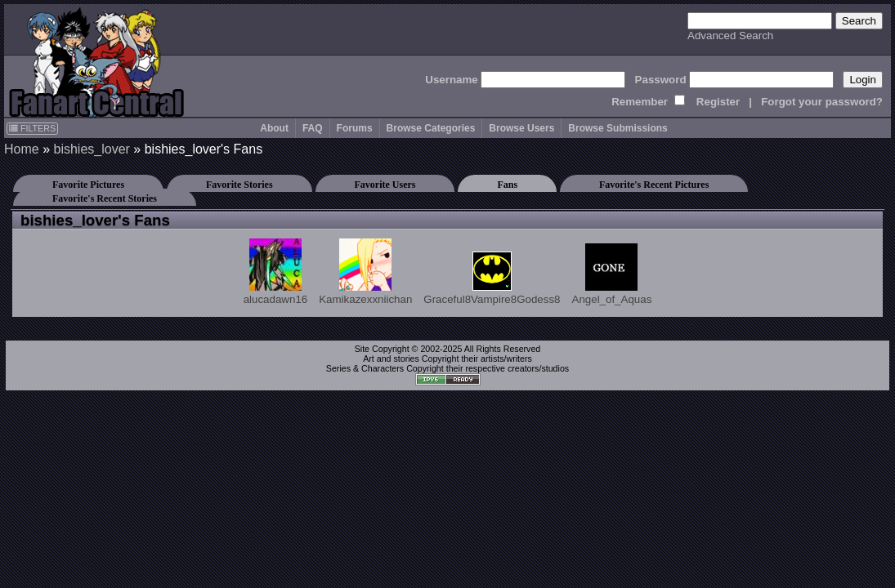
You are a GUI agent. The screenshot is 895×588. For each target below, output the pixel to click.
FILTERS (32, 128)
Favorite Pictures (88, 185)
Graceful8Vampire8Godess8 (492, 278)
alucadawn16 (276, 272)
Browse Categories (431, 128)
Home (22, 149)
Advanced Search (730, 36)
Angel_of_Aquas (612, 274)
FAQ (313, 128)
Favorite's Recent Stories (105, 198)
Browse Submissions (618, 128)
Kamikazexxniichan (365, 272)
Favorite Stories (239, 185)
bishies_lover (91, 149)
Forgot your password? (822, 102)
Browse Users (521, 128)
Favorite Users (385, 185)
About (274, 128)
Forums (355, 128)
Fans (507, 185)
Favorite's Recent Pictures (654, 185)
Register (718, 102)
